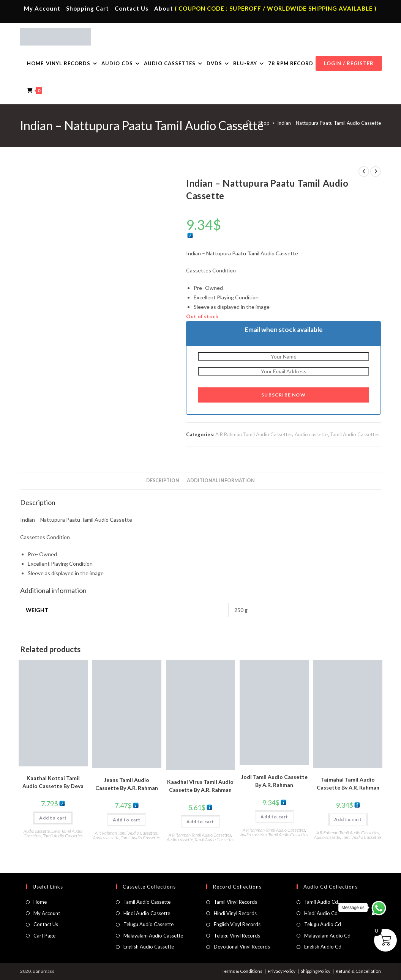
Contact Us (132, 8)
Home (40, 902)
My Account (42, 8)
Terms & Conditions (242, 971)
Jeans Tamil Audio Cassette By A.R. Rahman (127, 784)
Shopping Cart (88, 8)
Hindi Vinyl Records (235, 913)
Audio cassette (311, 434)
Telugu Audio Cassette (148, 924)
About (164, 8)
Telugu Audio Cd (323, 924)
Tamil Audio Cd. (322, 902)
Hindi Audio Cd (321, 913)
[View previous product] (364, 171)
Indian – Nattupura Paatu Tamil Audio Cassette (329, 123)
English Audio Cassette (149, 947)
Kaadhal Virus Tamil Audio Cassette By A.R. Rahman (200, 786)
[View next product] (376, 171)
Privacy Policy (282, 971)
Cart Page (44, 936)
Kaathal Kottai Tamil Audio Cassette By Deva (53, 782)
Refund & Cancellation (358, 971)
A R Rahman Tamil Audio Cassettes (254, 434)
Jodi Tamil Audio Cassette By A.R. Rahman (274, 781)
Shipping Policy (316, 971)
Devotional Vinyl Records (242, 947)
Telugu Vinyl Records (237, 936)
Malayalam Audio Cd (327, 936)
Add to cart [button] (53, 818)
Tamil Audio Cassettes (355, 434)
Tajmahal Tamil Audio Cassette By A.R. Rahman (348, 783)
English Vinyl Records (237, 924)
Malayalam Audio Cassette (153, 936)
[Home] (248, 123)
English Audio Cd (323, 947)
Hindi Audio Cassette (147, 913)
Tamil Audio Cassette (147, 902)
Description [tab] (163, 481)
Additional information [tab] (221, 481)
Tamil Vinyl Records (235, 902)
